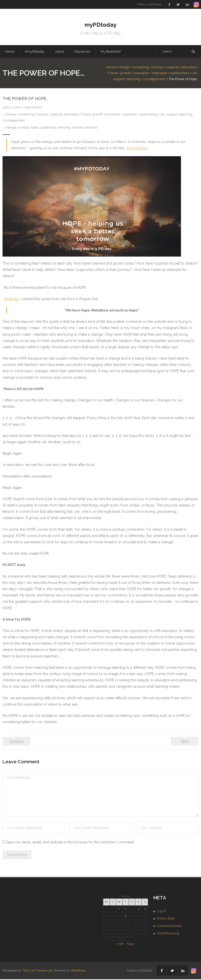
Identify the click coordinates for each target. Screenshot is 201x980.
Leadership (48, 128)
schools (78, 128)
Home (10, 52)
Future (113, 74)
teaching (134, 80)
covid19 (23, 128)
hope (35, 128)
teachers (91, 128)
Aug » (131, 944)
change (124, 68)
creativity (173, 68)
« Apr (120, 944)
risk (194, 74)
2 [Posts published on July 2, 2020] (126, 909)
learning (64, 128)
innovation (141, 74)
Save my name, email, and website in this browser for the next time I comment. (71, 843)
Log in (162, 912)
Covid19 (157, 68)
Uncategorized (154, 80)
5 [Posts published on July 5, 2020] (145, 909)
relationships (179, 74)
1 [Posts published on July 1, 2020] (119, 909)
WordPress (78, 971)
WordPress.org (168, 934)
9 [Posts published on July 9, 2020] (126, 916)
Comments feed (169, 927)
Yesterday (12, 300)
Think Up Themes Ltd (37, 971)
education (189, 68)
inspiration (159, 74)
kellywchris (33, 108)
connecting (140, 68)
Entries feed (166, 919)
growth (126, 74)
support (119, 80)
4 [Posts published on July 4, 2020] (139, 909)
